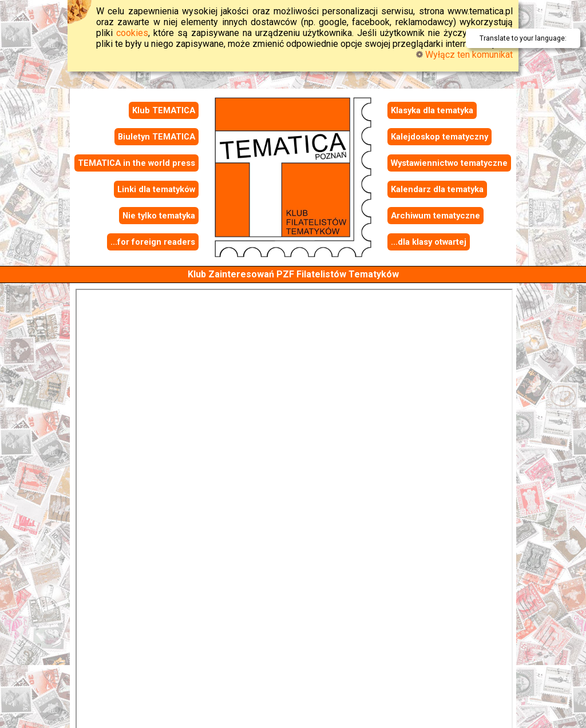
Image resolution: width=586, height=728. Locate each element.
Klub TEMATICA (164, 110)
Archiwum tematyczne (435, 216)
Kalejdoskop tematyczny (439, 137)
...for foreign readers (153, 242)
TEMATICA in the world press (136, 163)
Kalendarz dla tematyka (437, 189)
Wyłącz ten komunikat (464, 55)
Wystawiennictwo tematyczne (449, 163)
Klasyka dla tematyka (432, 110)
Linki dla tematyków (156, 189)
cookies (132, 33)
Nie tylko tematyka (159, 216)
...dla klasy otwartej (429, 242)
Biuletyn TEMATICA (157, 137)
